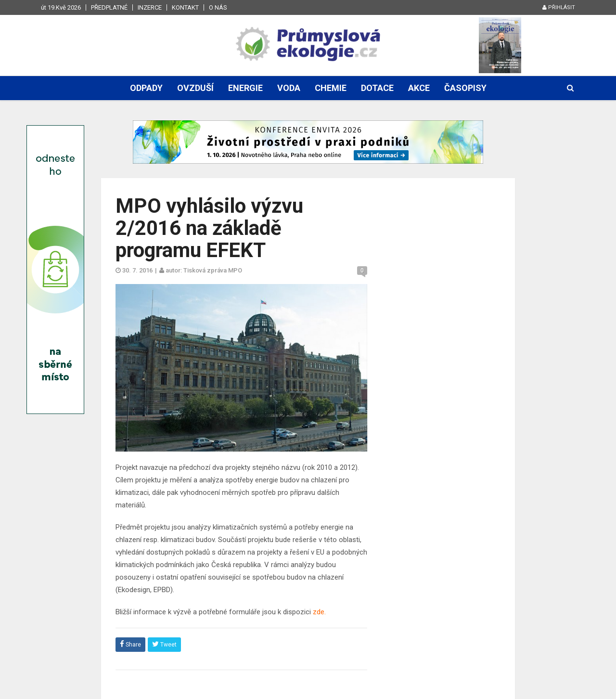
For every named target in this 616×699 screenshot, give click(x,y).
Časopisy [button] (465, 88)
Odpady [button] (146, 88)
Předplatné (109, 7)
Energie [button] (245, 88)
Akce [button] (419, 88)
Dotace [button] (377, 88)
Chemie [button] (331, 88)
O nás (218, 7)
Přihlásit (559, 7)
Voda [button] (289, 88)
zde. (319, 612)
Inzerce (150, 7)
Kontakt (185, 7)
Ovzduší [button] (195, 88)
